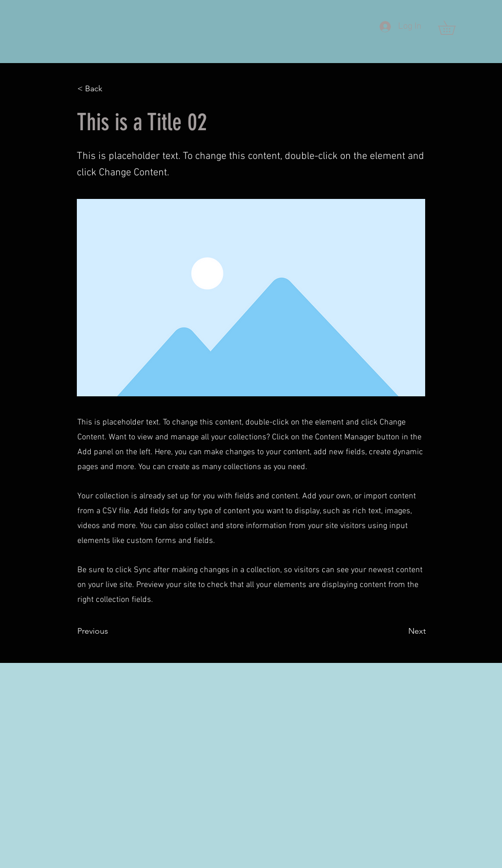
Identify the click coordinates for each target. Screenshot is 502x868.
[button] (454, 28)
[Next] (400, 631)
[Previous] (111, 631)
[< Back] (111, 89)
